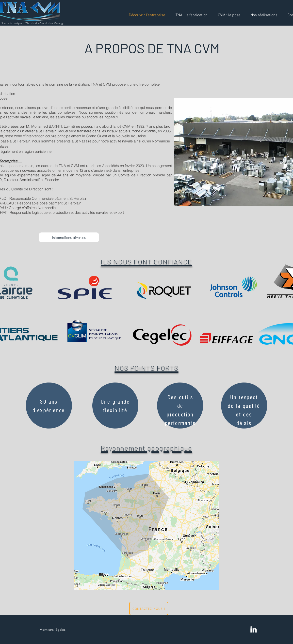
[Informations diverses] (69, 237)
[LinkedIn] (253, 629)
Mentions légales (52, 629)
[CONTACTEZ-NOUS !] (149, 608)
